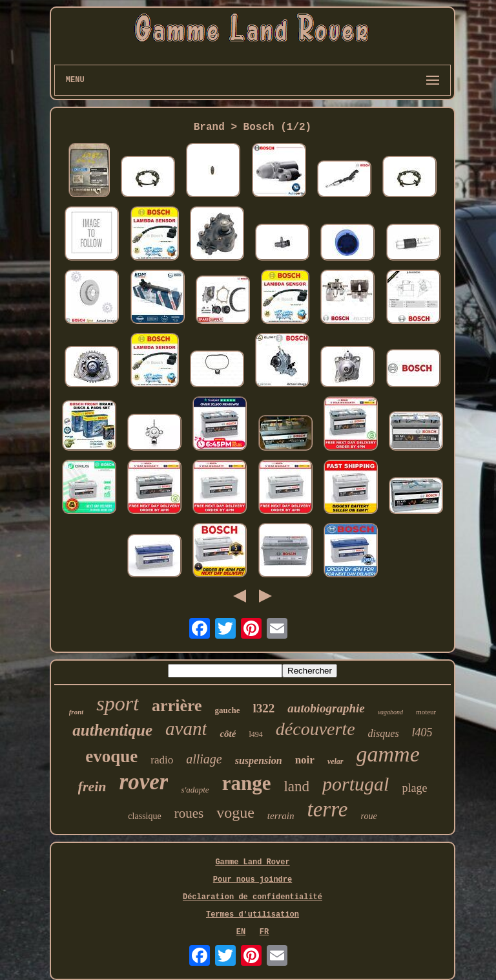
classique (144, 816)
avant (186, 729)
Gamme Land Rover (252, 862)
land (296, 786)
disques (384, 733)
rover (144, 782)
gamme (388, 754)
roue (368, 816)
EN (241, 932)
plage (414, 788)
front (77, 712)
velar (336, 762)
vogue (235, 813)
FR (264, 932)
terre (328, 809)
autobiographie (326, 708)
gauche (228, 710)
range (247, 783)
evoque (111, 756)
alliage (204, 759)
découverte (315, 729)
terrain (281, 816)
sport (118, 703)
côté (228, 734)
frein (92, 786)
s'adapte (195, 790)
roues (189, 813)
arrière (177, 706)
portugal (356, 784)
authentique (112, 730)
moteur (426, 712)
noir (305, 760)
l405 (422, 732)
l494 (255, 734)
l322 (264, 708)
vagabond (390, 712)
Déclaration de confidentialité (253, 897)
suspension (259, 761)
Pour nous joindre (253, 880)
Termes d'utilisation (253, 915)
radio (162, 760)
